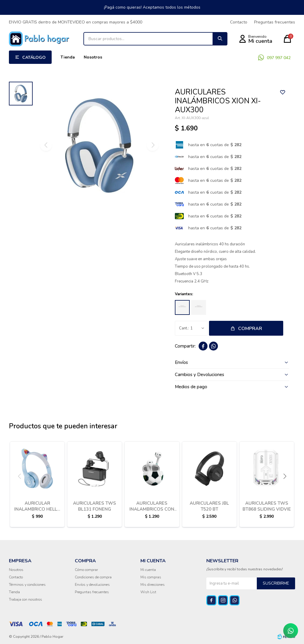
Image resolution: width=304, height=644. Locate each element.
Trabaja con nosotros (26, 599)
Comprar (250, 329)
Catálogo (34, 57)
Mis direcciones (153, 585)
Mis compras (151, 577)
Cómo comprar (86, 570)
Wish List (148, 592)
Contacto (239, 22)
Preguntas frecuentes (275, 22)
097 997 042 (279, 58)
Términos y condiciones (27, 585)
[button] (285, 476)
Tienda (68, 57)
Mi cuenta (148, 570)
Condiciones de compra (93, 577)
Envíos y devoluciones (92, 585)
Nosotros (93, 57)
